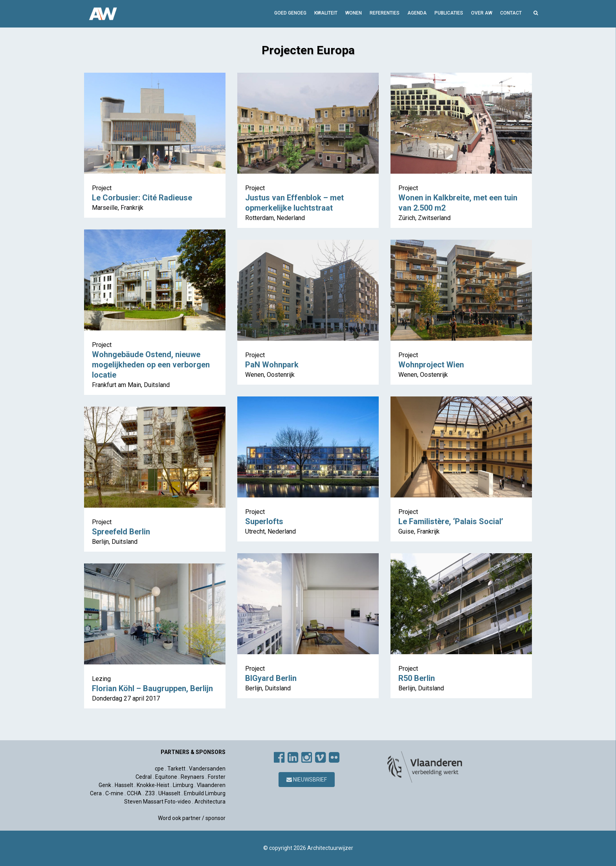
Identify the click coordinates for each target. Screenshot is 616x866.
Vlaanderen (211, 785)
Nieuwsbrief (307, 780)
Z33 (150, 793)
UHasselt (169, 793)
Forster (217, 777)
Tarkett (176, 769)
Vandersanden (207, 769)
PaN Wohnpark (272, 365)
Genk (105, 785)
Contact (511, 13)
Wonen (354, 13)
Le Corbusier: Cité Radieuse (142, 198)
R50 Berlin (417, 678)
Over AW (482, 13)
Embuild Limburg (205, 793)
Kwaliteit (326, 13)
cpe (159, 769)
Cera (96, 793)
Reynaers (192, 777)
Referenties (385, 13)
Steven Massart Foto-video (158, 802)
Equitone (166, 777)
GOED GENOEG (290, 13)
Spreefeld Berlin (121, 532)
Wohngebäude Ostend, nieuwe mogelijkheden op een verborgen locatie (151, 365)
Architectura (210, 802)
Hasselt (124, 785)
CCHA (134, 793)
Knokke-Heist (153, 785)
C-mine (114, 793)
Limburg (183, 785)
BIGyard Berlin (271, 678)
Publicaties (449, 13)
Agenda (417, 13)
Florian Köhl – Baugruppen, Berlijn (152, 688)
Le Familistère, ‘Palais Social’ (451, 521)
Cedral (144, 777)
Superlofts (264, 521)
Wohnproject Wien (431, 365)
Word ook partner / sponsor (192, 818)
